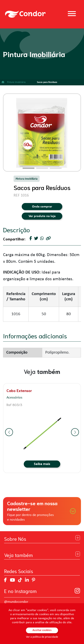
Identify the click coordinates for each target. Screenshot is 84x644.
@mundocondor (16, 602)
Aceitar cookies (42, 630)
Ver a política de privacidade (42, 637)
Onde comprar (42, 207)
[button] (29, 168)
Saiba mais (42, 464)
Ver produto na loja (42, 216)
